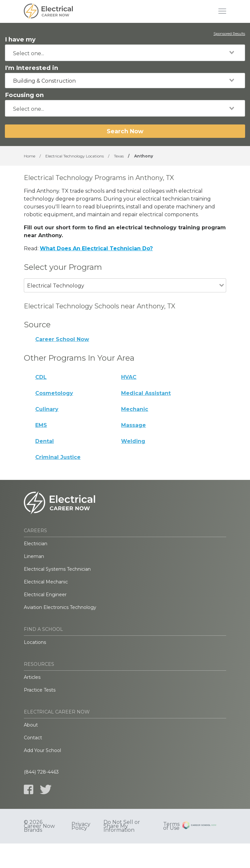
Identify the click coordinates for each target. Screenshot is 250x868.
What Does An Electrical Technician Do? (96, 248)
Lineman (34, 556)
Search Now (125, 131)
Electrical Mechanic (46, 582)
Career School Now (62, 339)
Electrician (36, 544)
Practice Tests (40, 690)
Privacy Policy (81, 826)
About (31, 725)
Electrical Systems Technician (57, 569)
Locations (35, 642)
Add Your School (42, 750)
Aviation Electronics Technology (60, 607)
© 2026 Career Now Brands (39, 826)
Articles (32, 677)
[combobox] (125, 53)
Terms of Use (171, 826)
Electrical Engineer (45, 595)
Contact (33, 738)
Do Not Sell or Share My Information (122, 826)
